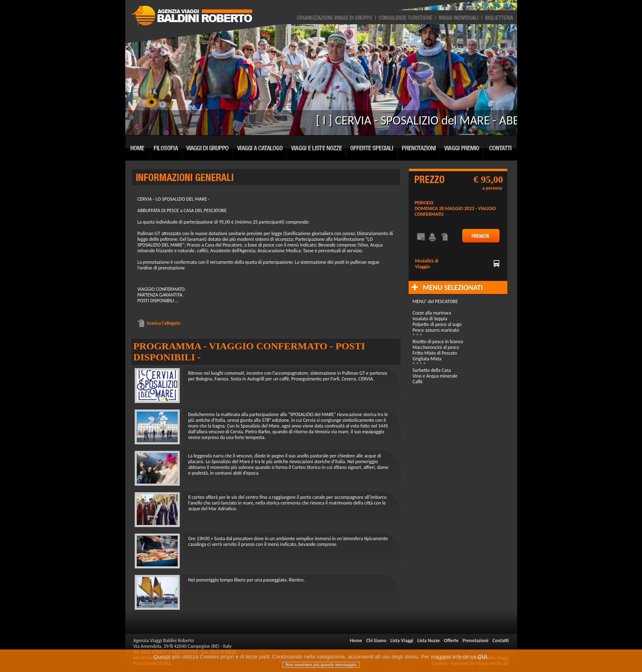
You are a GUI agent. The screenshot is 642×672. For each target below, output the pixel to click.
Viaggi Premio (462, 147)
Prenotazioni (419, 147)
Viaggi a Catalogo (260, 147)
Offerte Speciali (372, 147)
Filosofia (167, 147)
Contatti (501, 147)
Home (138, 147)
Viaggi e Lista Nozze (317, 147)
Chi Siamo (376, 640)
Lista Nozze (428, 640)
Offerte (451, 640)
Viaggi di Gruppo (208, 147)
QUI (482, 664)
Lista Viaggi (402, 640)
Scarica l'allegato (159, 323)
